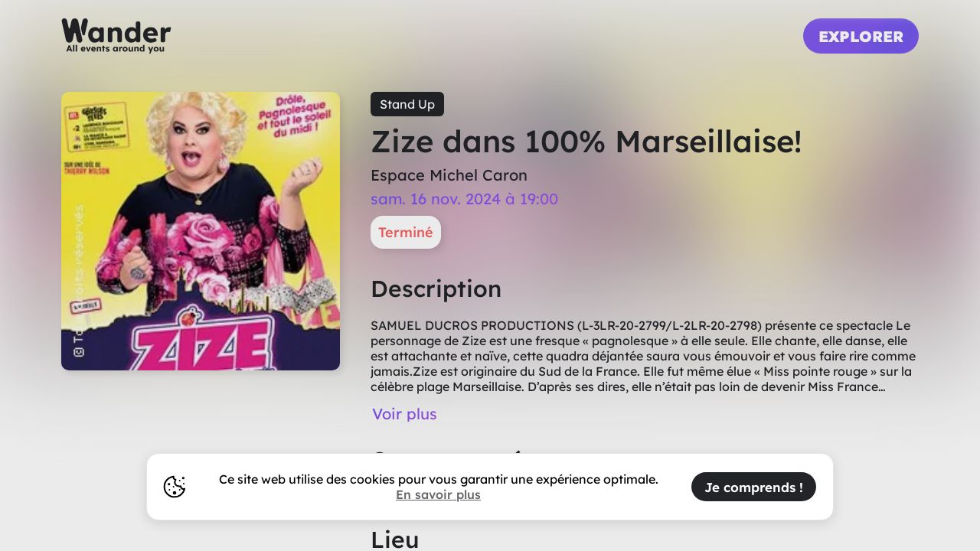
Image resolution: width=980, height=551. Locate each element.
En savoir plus (438, 494)
